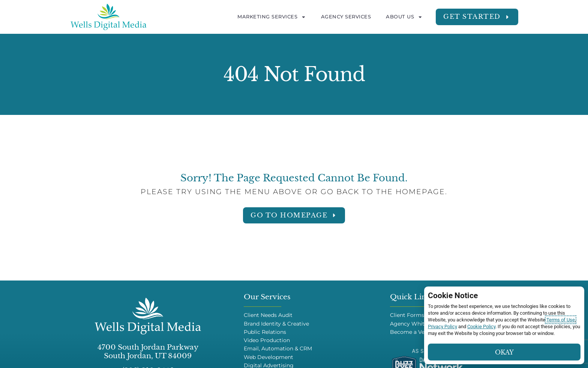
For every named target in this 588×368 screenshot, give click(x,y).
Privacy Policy (442, 327)
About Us (404, 17)
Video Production (267, 340)
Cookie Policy (481, 327)
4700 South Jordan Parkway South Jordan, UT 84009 (148, 351)
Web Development (268, 357)
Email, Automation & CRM (278, 349)
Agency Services (346, 17)
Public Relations (265, 332)
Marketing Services (272, 17)
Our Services (267, 297)
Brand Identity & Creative (276, 324)
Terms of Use (561, 320)
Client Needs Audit (268, 315)
